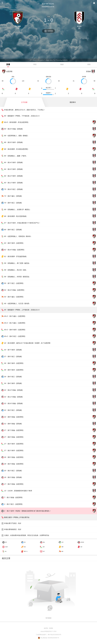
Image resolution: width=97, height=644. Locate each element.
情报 (89, 64)
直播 (8, 64)
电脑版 (51, 628)
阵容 (35, 64)
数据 (62, 64)
